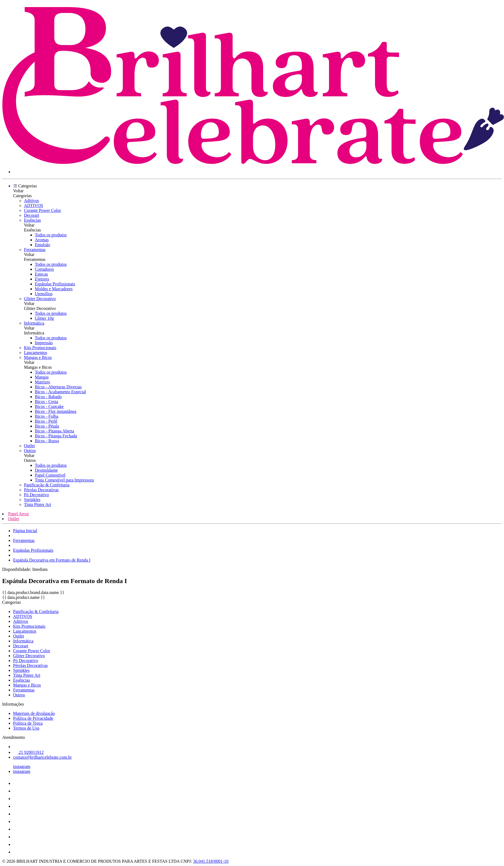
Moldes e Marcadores (54, 289)
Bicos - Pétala (47, 426)
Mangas (42, 377)
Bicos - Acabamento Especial (60, 392)
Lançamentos (36, 353)
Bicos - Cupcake (49, 406)
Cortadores (44, 269)
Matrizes (42, 382)
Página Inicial (25, 531)
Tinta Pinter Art (38, 504)
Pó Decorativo (36, 495)
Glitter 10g (44, 318)
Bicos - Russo (47, 441)
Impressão (44, 343)
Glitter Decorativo (40, 299)
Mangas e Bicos (38, 357)
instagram (22, 766)
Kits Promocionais (40, 348)
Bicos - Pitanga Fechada (56, 436)
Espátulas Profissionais (55, 284)
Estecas (41, 274)
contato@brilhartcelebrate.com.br (42, 757)
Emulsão (42, 245)
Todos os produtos (51, 235)
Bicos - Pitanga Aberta (54, 431)
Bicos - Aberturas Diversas (58, 387)
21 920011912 (28, 752)
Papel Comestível (50, 475)
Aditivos (31, 201)
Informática (34, 323)
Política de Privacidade (33, 718)
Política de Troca (28, 723)
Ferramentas (35, 250)
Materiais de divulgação (34, 713)
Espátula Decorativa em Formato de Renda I (52, 560)
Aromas (42, 240)
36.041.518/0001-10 (211, 861)
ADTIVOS (33, 205)
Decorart (32, 215)
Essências (32, 220)
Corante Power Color (42, 210)
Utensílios (44, 294)
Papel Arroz (19, 514)
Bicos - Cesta (46, 402)
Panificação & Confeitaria (47, 485)
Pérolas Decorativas (41, 490)
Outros (30, 451)
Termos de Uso (26, 728)
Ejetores (42, 279)
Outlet (29, 446)
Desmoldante (46, 470)
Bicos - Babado (48, 397)
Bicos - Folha (47, 416)
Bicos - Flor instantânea (56, 411)
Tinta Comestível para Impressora (64, 480)
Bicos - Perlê (46, 421)
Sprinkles (32, 500)
